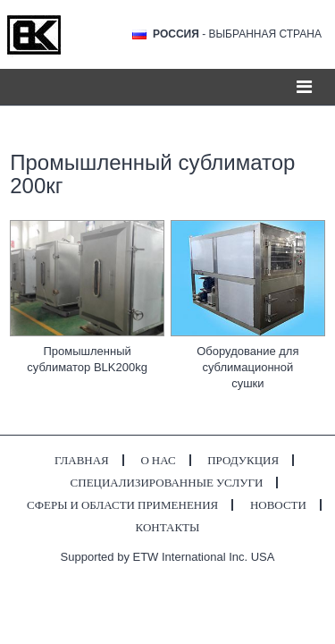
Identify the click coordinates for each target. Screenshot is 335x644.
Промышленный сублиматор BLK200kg (87, 359)
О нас (158, 460)
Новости (278, 505)
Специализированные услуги (167, 483)
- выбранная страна (237, 34)
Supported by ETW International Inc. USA (168, 557)
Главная (82, 460)
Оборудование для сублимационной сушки (247, 367)
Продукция (243, 460)
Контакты (168, 527)
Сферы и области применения (122, 505)
